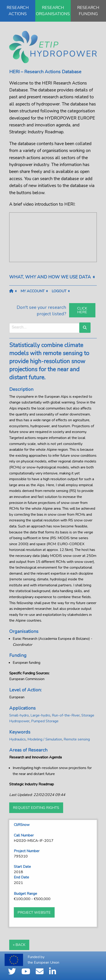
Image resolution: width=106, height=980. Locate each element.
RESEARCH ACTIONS (18, 11)
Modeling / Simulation (45, 739)
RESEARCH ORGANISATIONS (53, 11)
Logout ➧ (61, 291)
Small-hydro (19, 715)
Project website (34, 913)
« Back (19, 945)
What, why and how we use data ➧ (52, 277)
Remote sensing (77, 739)
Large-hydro (40, 715)
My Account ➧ (34, 291)
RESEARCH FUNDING (88, 11)
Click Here (82, 310)
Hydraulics (18, 739)
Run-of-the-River (66, 715)
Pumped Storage (45, 721)
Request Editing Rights (36, 808)
